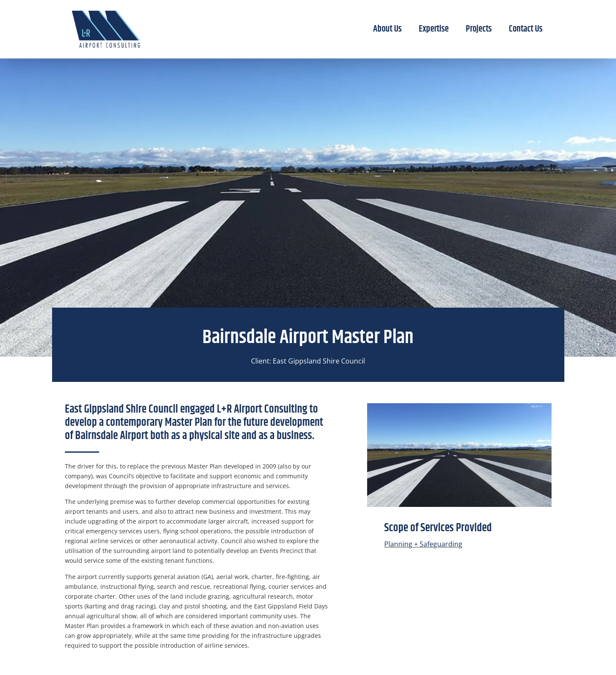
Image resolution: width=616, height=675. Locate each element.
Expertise (434, 29)
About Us (387, 29)
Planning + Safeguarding (423, 544)
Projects (479, 29)
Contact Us (526, 29)
